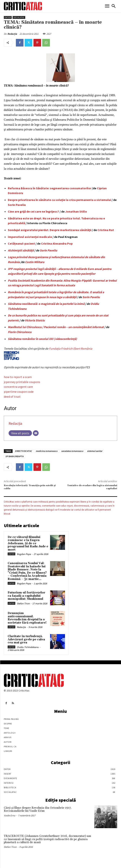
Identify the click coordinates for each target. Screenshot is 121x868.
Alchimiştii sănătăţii (21, 250)
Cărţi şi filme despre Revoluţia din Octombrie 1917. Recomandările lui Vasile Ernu (38, 809)
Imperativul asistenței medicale (30, 237)
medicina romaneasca (47, 451)
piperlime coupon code (19, 392)
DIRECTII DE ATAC (23, 451)
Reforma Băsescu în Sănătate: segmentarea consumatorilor (50, 188)
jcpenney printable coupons (22, 382)
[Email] (36, 433)
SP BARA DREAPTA (14, 456)
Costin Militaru (35, 262)
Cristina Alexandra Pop (57, 243)
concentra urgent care (18, 387)
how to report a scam (18, 377)
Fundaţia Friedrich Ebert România (48, 353)
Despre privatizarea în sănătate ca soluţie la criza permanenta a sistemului (59, 200)
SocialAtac (19, 17)
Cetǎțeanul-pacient (21, 243)
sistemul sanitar (95, 451)
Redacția (12, 34)
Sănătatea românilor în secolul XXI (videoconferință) (42, 339)
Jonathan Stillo (76, 211)
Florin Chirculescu (20, 332)
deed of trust (12, 397)
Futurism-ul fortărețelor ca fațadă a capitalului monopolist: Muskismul (26, 596)
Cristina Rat (106, 230)
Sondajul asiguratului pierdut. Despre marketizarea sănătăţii (50, 230)
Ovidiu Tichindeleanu (28, 647)
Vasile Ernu (10, 815)
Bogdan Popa (24, 554)
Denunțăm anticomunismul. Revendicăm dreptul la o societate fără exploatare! (27, 618)
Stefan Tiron (23, 603)
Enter (8, 17)
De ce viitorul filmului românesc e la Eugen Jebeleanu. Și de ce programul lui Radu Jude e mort (28, 543)
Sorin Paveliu (17, 205)
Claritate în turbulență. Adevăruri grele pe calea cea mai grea (26, 639)
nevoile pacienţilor (83, 274)
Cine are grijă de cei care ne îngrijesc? (33, 211)
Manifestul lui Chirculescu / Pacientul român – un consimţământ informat (56, 327)
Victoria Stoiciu (35, 320)
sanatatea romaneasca (72, 451)
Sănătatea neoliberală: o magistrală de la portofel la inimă (46, 304)
